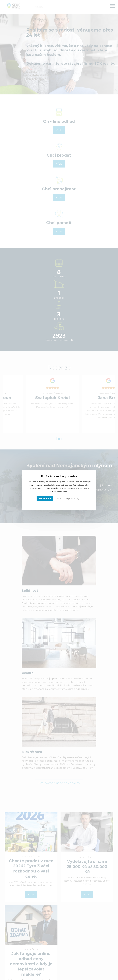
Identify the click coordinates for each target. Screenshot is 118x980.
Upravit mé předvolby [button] (68, 499)
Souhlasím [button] (45, 499)
